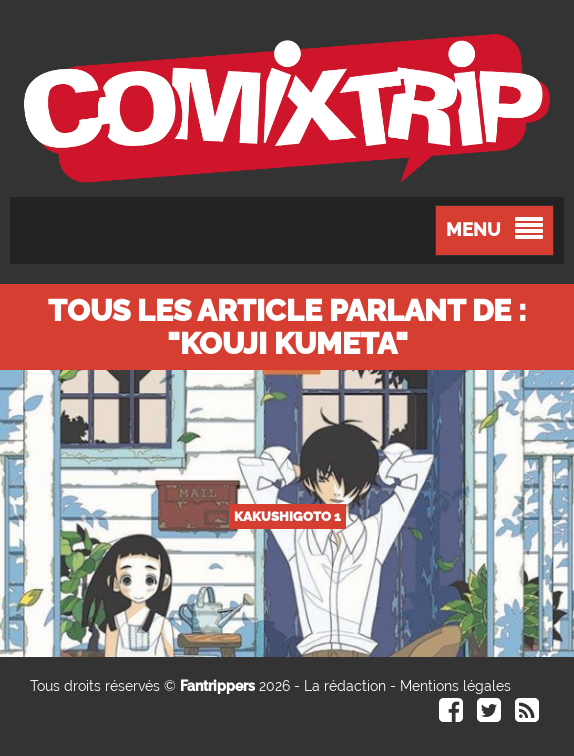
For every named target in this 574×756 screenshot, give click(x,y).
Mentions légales (455, 686)
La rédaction (345, 686)
